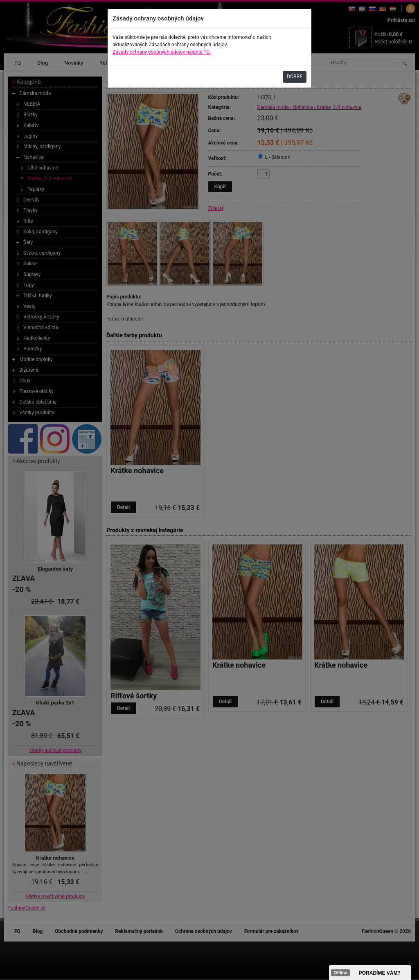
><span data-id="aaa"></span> (370, 973)
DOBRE (295, 77)
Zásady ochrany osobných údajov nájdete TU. (162, 52)
